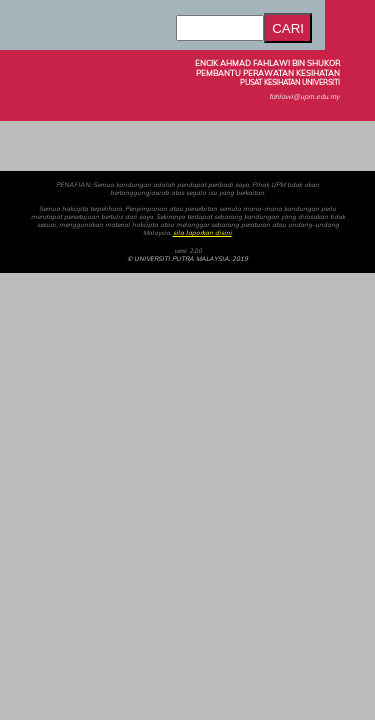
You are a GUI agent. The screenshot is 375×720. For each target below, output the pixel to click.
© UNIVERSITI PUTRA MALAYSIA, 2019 (187, 259)
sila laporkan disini (202, 233)
